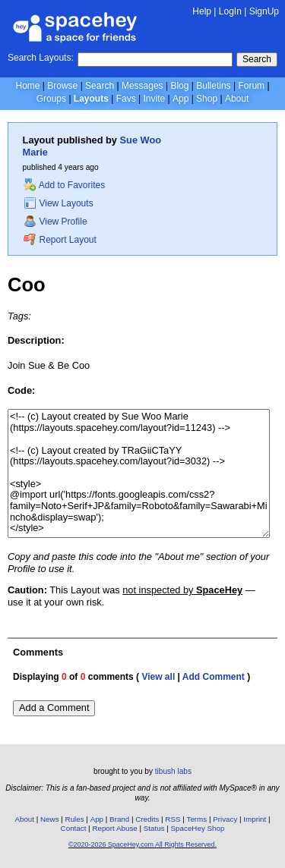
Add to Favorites (64, 185)
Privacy (225, 819)
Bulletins (213, 86)
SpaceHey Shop (198, 828)
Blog (179, 86)
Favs (126, 99)
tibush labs (173, 771)
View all (158, 677)
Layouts (91, 99)
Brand (119, 819)
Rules (75, 819)
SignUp (264, 11)
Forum (251, 86)
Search (257, 59)
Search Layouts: (41, 58)
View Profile (55, 222)
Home (27, 86)
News (50, 819)
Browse (62, 86)
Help (202, 11)
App (180, 99)
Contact (74, 828)
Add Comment (214, 677)
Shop (207, 99)
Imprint (255, 819)
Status (154, 828)
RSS (173, 819)
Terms (197, 819)
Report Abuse (114, 828)
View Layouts (59, 203)
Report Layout (60, 240)
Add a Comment (54, 708)
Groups (51, 99)
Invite (154, 99)
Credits (147, 819)
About (237, 99)
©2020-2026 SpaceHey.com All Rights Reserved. (142, 844)
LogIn (230, 11)
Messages (142, 86)
